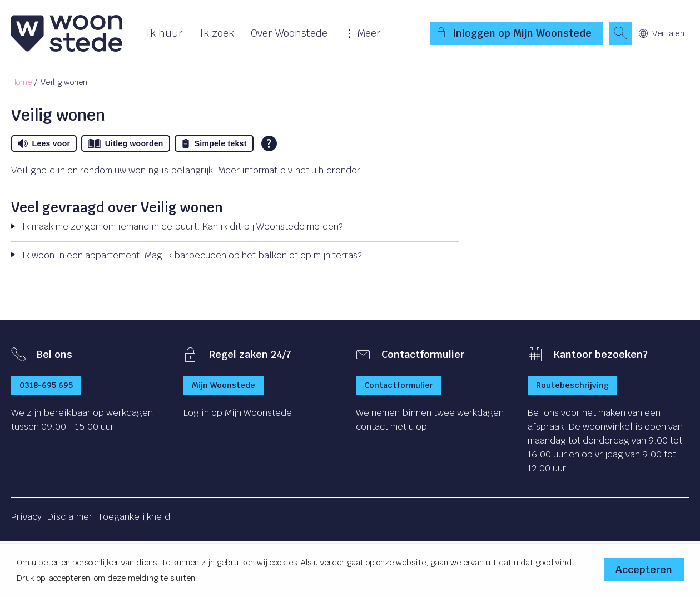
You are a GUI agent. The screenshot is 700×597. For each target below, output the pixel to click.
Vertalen (662, 33)
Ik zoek (217, 33)
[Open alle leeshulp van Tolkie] (269, 143)
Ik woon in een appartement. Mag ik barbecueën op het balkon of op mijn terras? (192, 255)
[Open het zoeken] (620, 33)
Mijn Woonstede (224, 385)
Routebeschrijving (572, 385)
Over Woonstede (289, 33)
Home (21, 82)
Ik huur (165, 33)
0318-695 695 (46, 385)
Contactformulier (399, 385)
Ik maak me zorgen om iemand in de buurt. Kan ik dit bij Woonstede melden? (182, 227)
